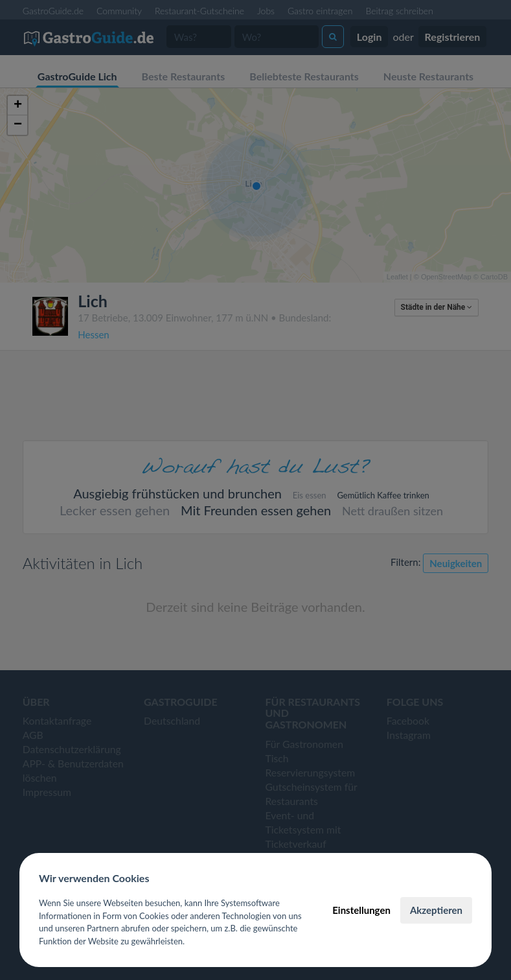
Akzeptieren (436, 910)
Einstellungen (361, 910)
